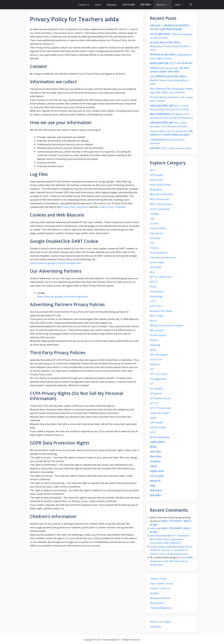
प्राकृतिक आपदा (157, 471)
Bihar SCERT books (160, 185)
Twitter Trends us (160, 588)
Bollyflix (154, 593)
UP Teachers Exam (160, 398)
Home (98, 5)
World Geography (160, 437)
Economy (155, 238)
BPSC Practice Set (159, 199)
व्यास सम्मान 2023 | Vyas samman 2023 (171, 148)
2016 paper (156, 175)
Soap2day (156, 627)
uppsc (153, 418)
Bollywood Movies (160, 598)
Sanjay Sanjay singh (161, 547)
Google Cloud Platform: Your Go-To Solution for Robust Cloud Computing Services (171, 550)
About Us (164, 5)
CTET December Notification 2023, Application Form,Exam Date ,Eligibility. (169, 539)
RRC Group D (157, 330)
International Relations (163, 257)
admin (154, 528)
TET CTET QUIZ (159, 374)
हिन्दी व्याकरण (156, 491)
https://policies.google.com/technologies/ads (56, 263)
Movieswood (157, 603)
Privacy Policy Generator (75, 207)
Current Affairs (158, 228)
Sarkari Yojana (158, 335)
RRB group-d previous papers (167, 325)
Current (154, 223)
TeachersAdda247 (111, 640)
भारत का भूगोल (129, 5)
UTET (153, 432)
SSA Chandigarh (159, 355)
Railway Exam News (161, 311)
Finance (154, 248)
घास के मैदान (155, 452)
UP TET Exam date (160, 408)
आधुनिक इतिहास (157, 442)
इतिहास (153, 447)
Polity (153, 287)
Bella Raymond (158, 536)
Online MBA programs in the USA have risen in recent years (171, 561)
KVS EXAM (156, 267)
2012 (153, 170)
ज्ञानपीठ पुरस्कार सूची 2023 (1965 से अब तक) (171, 63)
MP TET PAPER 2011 (161, 277)
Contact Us (84, 5)
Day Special (156, 233)
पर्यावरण (154, 466)
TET (152, 369)
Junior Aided (157, 262)
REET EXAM (156, 316)
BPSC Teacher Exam (161, 204)
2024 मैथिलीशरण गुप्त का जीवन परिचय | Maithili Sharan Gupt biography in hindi (169, 80)
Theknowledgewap (161, 608)
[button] (191, 5)
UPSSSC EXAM (158, 427)
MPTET (154, 282)
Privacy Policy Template (112, 207)
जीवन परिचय (156, 457)
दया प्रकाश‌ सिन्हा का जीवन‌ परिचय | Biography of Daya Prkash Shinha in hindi (170, 46)
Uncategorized (158, 379)
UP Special (156, 393)
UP (151, 384)
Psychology (156, 296)
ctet (152, 219)
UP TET (154, 403)
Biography (112, 5)
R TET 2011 (156, 306)
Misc (152, 272)
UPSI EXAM (156, 423)
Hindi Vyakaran (159, 253)
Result (153, 321)
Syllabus (155, 364)
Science (154, 340)
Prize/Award (157, 291)
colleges (154, 214)
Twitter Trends (158, 579)
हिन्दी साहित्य (146, 5)
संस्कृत (153, 486)
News (181, 5)
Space (153, 350)
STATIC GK (156, 359)
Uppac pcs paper (160, 413)
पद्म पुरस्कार (155, 461)
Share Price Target (160, 622)
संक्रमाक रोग (155, 481)
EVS (152, 243)
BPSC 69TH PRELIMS (161, 194)
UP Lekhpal (156, 389)
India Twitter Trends (161, 584)
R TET (153, 301)
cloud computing (160, 209)
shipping (155, 345)
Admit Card (156, 180)
